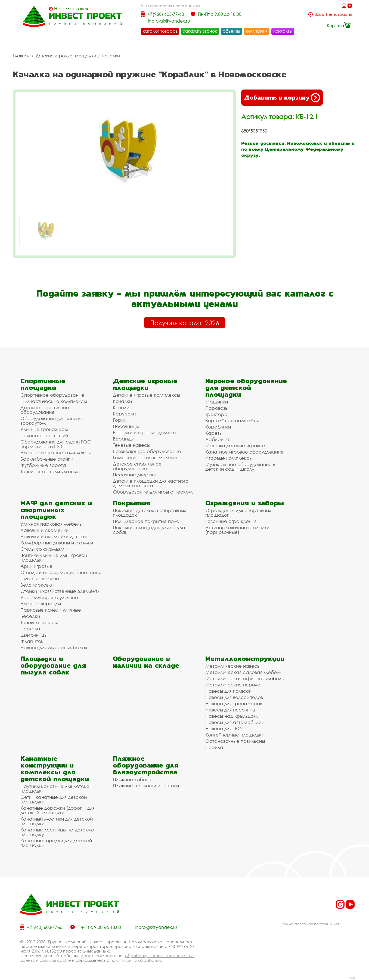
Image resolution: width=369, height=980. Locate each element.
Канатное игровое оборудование (244, 452)
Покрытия (131, 503)
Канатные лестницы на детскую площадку (57, 832)
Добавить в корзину (282, 98)
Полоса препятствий (44, 435)
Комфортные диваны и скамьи (57, 543)
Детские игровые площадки (66, 56)
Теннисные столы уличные (50, 471)
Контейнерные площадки (235, 735)
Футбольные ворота (43, 465)
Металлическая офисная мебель (244, 678)
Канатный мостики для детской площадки (57, 821)
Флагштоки (33, 641)
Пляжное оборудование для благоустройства (146, 765)
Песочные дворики (135, 475)
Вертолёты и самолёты (232, 420)
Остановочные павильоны (235, 741)
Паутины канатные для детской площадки (56, 788)
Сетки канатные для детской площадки (54, 799)
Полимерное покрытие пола (146, 521)
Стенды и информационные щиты (61, 572)
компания (257, 31)
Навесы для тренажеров (234, 703)
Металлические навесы (233, 666)
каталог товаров (160, 31)
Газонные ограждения (231, 521)
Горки (120, 420)
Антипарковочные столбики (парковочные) (237, 530)
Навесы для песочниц (230, 710)
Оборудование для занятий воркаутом (52, 421)
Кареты (214, 433)
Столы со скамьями (44, 549)
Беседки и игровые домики (144, 432)
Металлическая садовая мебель (243, 672)
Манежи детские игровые (235, 446)
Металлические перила (233, 685)
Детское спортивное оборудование (45, 410)
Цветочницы (34, 635)
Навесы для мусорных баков (54, 647)
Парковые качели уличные (51, 610)
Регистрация (339, 14)
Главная (21, 56)
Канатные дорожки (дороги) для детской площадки (58, 810)
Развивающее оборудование (147, 451)
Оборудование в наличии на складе (146, 662)
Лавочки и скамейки (44, 530)
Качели (121, 407)
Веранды (123, 439)
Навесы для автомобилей (235, 722)
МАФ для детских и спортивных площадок (56, 510)
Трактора (216, 414)
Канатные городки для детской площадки (56, 843)
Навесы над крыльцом (232, 716)
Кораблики (218, 427)
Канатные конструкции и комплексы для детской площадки (55, 769)
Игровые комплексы (229, 458)
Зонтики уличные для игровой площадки (54, 557)
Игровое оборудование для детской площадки (246, 388)
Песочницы (126, 426)
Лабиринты (218, 439)
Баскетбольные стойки (47, 459)
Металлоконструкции (245, 659)
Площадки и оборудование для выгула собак (53, 665)
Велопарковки (37, 585)
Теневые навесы (131, 445)
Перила (214, 747)
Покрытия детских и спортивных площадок (149, 513)
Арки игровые (36, 566)
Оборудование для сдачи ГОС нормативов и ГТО (56, 444)
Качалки (111, 56)
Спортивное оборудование (52, 395)
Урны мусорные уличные (49, 597)
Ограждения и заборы (245, 503)
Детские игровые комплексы (146, 395)
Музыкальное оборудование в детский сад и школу (240, 467)
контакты (283, 31)
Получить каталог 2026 (185, 323)
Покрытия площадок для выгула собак (149, 530)
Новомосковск (71, 9)
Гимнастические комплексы (54, 401)
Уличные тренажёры (44, 429)
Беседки (30, 616)
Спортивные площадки (43, 384)
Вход (319, 14)
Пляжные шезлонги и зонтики (146, 786)
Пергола (30, 629)
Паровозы (217, 408)
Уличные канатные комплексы (55, 453)
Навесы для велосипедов (234, 697)
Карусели (124, 414)
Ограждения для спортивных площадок (238, 513)
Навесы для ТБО (224, 728)
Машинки (217, 402)
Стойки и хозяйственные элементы (60, 591)
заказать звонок (200, 31)
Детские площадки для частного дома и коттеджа (151, 483)
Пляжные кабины (40, 579)
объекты (231, 31)
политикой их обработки (136, 960)
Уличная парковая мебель (51, 524)
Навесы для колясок (228, 691)
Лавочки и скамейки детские (55, 536)
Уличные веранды (41, 604)
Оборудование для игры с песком (153, 492)
